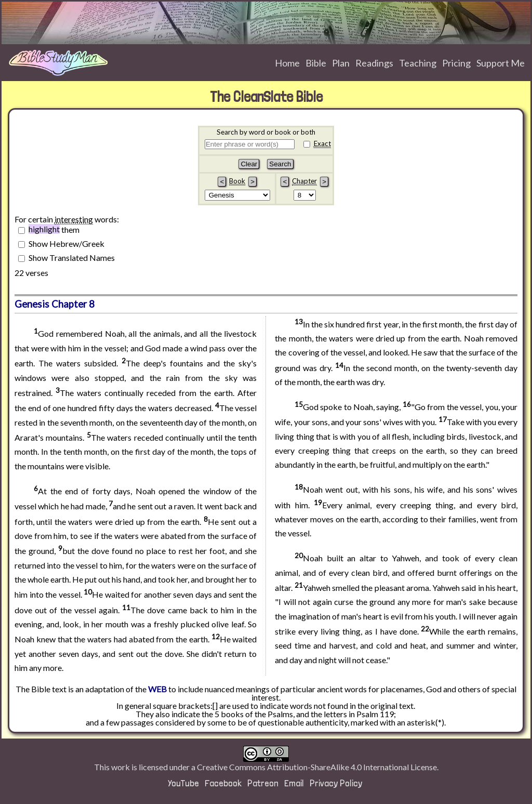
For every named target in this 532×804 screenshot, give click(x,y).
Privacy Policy (336, 783)
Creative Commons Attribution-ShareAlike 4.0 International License (317, 767)
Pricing (456, 63)
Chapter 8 (73, 304)
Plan (341, 63)
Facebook (223, 783)
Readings (374, 63)
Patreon (263, 783)
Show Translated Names (72, 257)
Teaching (418, 63)
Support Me (501, 63)
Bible (316, 63)
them (54, 229)
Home (287, 63)
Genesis (32, 304)
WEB (157, 689)
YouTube (183, 783)
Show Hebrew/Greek (66, 243)
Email (294, 783)
